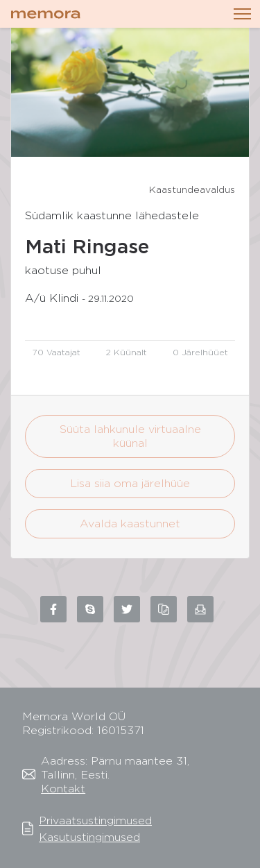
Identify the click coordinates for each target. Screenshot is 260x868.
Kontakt (63, 789)
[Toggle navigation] (242, 14)
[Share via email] (200, 609)
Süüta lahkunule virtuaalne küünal (130, 436)
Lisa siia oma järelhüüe (130, 483)
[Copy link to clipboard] (164, 609)
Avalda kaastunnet (130, 524)
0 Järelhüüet (200, 352)
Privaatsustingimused (95, 820)
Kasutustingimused (89, 837)
